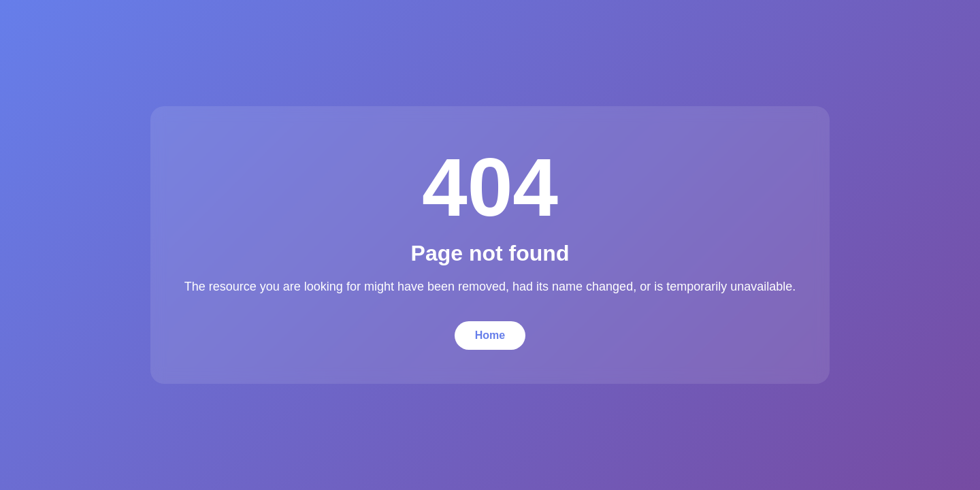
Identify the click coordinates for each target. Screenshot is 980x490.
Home (490, 335)
